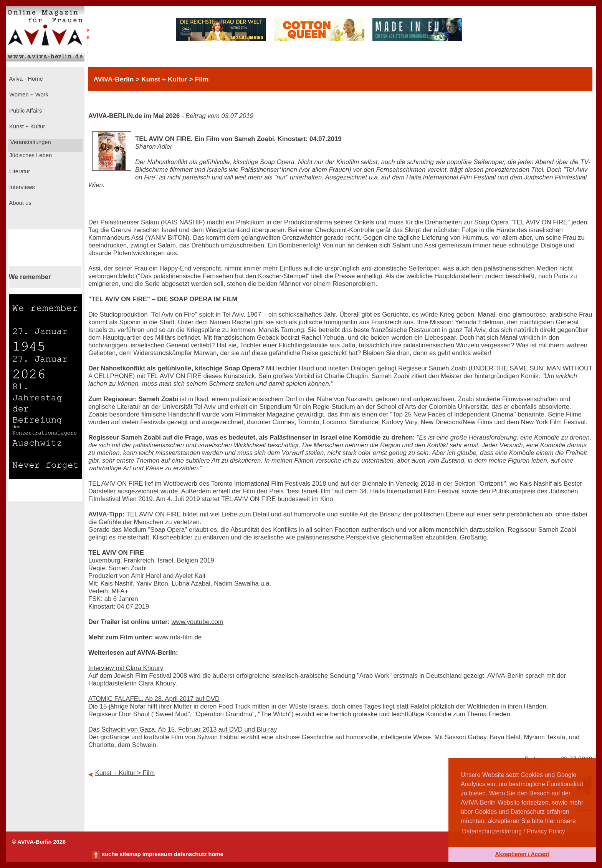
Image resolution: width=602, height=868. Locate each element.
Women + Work (28, 95)
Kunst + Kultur (26, 126)
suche (110, 854)
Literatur (19, 171)
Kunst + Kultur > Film (125, 773)
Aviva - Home (25, 79)
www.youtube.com (198, 622)
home (216, 854)
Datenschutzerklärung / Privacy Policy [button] (514, 831)
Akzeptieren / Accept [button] (522, 854)
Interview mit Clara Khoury (126, 668)
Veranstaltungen (30, 142)
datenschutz (190, 854)
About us (20, 203)
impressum (157, 854)
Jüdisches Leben (30, 155)
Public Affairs (25, 111)
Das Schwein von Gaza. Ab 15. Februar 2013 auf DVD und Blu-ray (183, 729)
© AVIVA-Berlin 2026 (39, 842)
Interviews (21, 187)
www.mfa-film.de (178, 637)
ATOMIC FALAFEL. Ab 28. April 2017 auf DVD (154, 699)
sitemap (130, 854)
